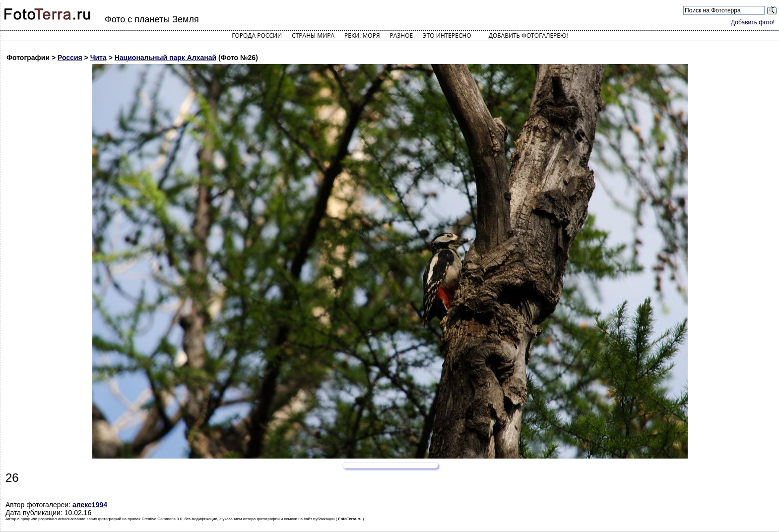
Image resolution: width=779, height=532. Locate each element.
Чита (98, 58)
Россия (70, 58)
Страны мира (313, 35)
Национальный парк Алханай (165, 58)
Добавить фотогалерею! (528, 35)
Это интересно (447, 35)
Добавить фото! (753, 22)
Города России (257, 35)
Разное (402, 35)
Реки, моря (362, 35)
